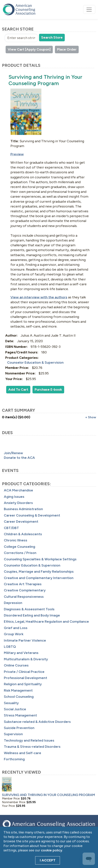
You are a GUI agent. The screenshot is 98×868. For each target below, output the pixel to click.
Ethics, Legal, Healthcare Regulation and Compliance (46, 622)
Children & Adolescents (23, 534)
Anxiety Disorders (18, 503)
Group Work (14, 634)
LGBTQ (10, 647)
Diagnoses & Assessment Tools (29, 609)
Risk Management (18, 690)
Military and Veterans (21, 653)
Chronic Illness (16, 540)
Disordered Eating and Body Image (32, 615)
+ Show (91, 417)
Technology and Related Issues (29, 740)
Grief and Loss (16, 628)
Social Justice (15, 709)
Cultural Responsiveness (24, 597)
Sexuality (11, 703)
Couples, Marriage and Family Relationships (39, 572)
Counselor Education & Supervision (32, 565)
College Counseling (20, 547)
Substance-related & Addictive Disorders (37, 722)
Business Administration (23, 509)
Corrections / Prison (20, 553)
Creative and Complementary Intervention (39, 578)
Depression (13, 603)
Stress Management (20, 715)
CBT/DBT (11, 528)
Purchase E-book (48, 390)
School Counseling (19, 697)
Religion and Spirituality (23, 684)
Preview (17, 154)
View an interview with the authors (39, 297)
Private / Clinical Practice (24, 672)
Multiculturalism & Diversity (26, 659)
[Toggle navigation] (89, 9)
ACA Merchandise (18, 490)
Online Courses (16, 665)
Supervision (13, 734)
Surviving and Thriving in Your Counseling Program (48, 795)
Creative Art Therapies (23, 584)
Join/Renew (13, 453)
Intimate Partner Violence (25, 640)
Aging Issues (14, 497)
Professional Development (26, 678)
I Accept (48, 860)
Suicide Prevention (19, 728)
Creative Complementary (25, 590)
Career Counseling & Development (32, 515)
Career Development (21, 522)
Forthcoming (14, 759)
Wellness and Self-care (23, 753)
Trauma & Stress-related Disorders (32, 747)
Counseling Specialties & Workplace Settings (40, 559)
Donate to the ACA (19, 458)
